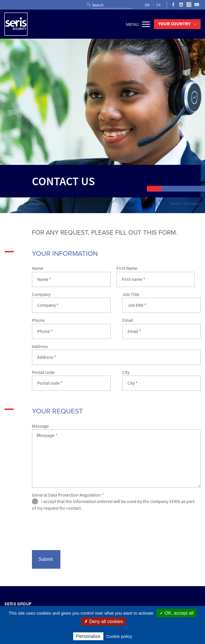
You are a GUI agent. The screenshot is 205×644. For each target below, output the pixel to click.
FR (158, 5)
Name (38, 268)
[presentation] (76, 533)
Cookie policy (119, 636)
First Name (127, 268)
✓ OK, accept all (176, 613)
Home (176, 204)
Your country (174, 24)
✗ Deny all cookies (104, 621)
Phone (38, 320)
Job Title (131, 294)
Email (128, 320)
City (126, 372)
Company (41, 294)
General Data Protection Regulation (68, 495)
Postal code (43, 372)
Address (40, 346)
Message (40, 426)
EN (147, 5)
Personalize (88, 636)
